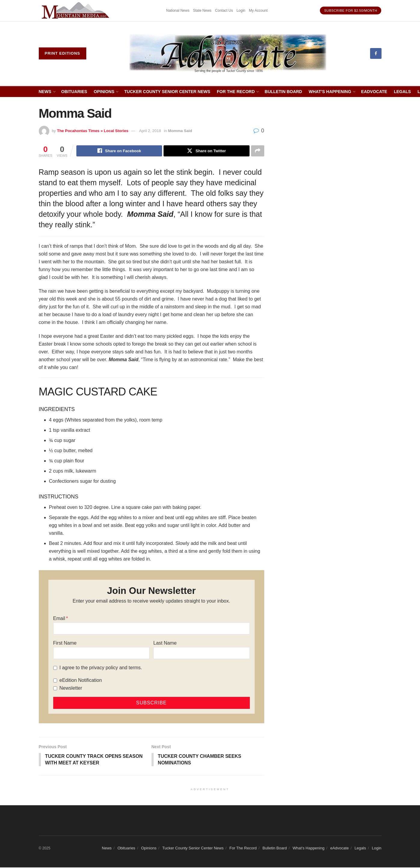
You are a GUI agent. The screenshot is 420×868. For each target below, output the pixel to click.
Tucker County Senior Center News (167, 92)
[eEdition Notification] (55, 681)
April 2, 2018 (150, 131)
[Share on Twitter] (206, 151)
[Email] (152, 629)
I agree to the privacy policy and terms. (101, 668)
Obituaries (74, 92)
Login (241, 11)
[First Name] (101, 653)
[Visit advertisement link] (76, 11)
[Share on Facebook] (119, 151)
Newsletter (71, 688)
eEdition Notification (81, 680)
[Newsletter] (55, 689)
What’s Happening (330, 92)
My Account (258, 11)
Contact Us (224, 11)
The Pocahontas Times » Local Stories (92, 131)
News (45, 92)
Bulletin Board (283, 92)
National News (178, 11)
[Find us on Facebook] (376, 53)
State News (202, 11)
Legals (402, 92)
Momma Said (180, 131)
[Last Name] (201, 653)
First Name (65, 643)
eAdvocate (374, 92)
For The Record (236, 92)
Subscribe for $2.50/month (351, 11)
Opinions (104, 92)
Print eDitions (63, 53)
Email (59, 619)
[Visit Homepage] (228, 53)
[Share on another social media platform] (258, 151)
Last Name (165, 643)
